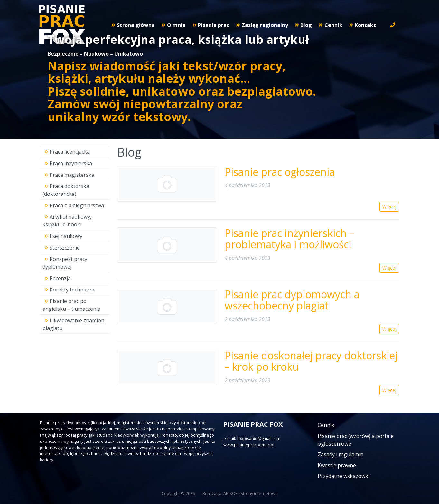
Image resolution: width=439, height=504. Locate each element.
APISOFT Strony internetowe (251, 493)
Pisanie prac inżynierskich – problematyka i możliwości (289, 239)
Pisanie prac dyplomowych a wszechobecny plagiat (292, 300)
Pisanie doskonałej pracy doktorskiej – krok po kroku (311, 361)
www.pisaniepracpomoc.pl (249, 445)
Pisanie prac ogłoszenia (280, 172)
